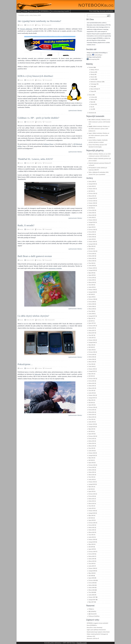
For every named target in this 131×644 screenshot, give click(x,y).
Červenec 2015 (92, 379)
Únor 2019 (91, 285)
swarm (90, 140)
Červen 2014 (91, 410)
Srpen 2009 (91, 549)
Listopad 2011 (92, 484)
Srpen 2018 (91, 297)
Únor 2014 (91, 419)
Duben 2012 (91, 472)
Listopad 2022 (92, 206)
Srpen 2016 (91, 350)
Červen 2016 (91, 355)
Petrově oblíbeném (26, 29)
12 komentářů (48, 368)
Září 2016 (91, 347)
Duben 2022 (91, 213)
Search (109, 16)
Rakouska (38, 374)
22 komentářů (51, 320)
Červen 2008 (92, 583)
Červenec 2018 (92, 299)
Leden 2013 (91, 451)
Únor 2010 (91, 535)
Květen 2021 (91, 234)
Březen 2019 (91, 282)
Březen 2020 (92, 261)
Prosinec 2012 (92, 453)
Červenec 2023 (92, 201)
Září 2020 (91, 249)
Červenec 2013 (92, 436)
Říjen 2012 (91, 458)
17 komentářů (48, 229)
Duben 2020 (91, 258)
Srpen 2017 (91, 323)
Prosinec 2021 (92, 220)
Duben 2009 (91, 559)
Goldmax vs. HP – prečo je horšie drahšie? (38, 118)
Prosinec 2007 (92, 597)
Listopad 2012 (92, 455)
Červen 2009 (92, 554)
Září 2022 (91, 208)
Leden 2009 (91, 566)
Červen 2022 (92, 210)
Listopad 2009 (92, 542)
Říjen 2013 (91, 429)
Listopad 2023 (92, 198)
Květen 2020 (92, 256)
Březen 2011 (91, 504)
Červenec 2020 (92, 251)
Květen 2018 (91, 304)
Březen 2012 (91, 475)
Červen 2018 (91, 302)
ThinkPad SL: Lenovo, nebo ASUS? (35, 159)
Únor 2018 (91, 311)
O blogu (25, 11)
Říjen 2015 (91, 374)
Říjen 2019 (91, 273)
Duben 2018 (91, 307)
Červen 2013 (91, 439)
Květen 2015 (91, 383)
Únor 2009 (91, 564)
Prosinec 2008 (92, 568)
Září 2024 (91, 191)
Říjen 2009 (91, 544)
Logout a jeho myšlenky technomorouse (96, 630)
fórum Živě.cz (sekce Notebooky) (95, 628)
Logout (90, 133)
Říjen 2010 (91, 516)
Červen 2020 (92, 254)
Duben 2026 (91, 182)
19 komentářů (48, 260)
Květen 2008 (92, 585)
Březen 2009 (92, 561)
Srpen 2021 (91, 227)
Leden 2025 (91, 186)
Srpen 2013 (91, 434)
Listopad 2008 (92, 571)
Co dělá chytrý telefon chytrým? (33, 316)
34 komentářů (48, 80)
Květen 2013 (91, 441)
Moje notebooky (94, 89)
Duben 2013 (91, 443)
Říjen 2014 (91, 400)
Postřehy (40, 122)
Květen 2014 (91, 412)
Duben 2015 (91, 386)
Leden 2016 (91, 367)
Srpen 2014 (91, 405)
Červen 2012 (91, 467)
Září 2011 (91, 489)
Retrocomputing (92, 59)
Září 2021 (91, 225)
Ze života (39, 229)
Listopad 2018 (92, 292)
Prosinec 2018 (92, 290)
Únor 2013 (91, 448)
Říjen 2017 (91, 318)
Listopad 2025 (92, 184)
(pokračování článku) (75, 111)
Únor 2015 (91, 391)
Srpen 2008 (91, 578)
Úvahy (92, 87)
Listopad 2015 (92, 371)
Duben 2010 (91, 530)
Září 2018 (91, 294)
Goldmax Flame (48, 144)
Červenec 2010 (92, 523)
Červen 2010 (91, 525)
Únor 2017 (91, 335)
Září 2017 (91, 321)
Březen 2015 (91, 388)
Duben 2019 (91, 280)
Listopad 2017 (92, 316)
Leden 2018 (91, 314)
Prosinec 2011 (92, 482)
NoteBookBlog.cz (97, 55)
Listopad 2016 (92, 343)
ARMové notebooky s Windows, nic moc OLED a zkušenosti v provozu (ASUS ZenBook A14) (99, 122)
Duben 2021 (91, 237)
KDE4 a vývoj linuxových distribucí (35, 76)
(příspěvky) (92, 611)
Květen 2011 (91, 499)
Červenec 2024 (92, 194)
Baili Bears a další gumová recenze (35, 256)
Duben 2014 (91, 415)
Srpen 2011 (91, 491)
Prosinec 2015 (92, 369)
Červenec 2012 (92, 465)
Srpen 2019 (91, 275)
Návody (92, 74)
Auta (92, 109)
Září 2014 (91, 403)
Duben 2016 (91, 359)
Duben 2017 (91, 331)
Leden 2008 (91, 595)
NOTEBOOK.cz (45, 11)
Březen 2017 (91, 333)
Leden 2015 (91, 393)
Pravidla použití (82, 643)
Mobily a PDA (41, 320)
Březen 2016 (91, 362)
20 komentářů (48, 25)
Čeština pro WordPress (94, 616)
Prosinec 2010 (92, 511)
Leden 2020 (91, 266)
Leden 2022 (91, 218)
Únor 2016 (91, 364)
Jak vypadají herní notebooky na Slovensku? (39, 21)
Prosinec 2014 (92, 395)
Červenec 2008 (92, 580)
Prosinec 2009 (92, 540)
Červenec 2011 (92, 494)
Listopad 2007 (92, 600)
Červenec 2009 (92, 552)
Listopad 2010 (92, 513)
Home (19, 11)
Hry (91, 107)
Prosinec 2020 (92, 242)
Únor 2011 (91, 506)
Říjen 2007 (91, 602)
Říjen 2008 (91, 573)
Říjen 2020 (91, 246)
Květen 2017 (91, 328)
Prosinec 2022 (92, 203)
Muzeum (93, 72)
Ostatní (90, 95)
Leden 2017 (91, 338)
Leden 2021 (91, 239)
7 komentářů (48, 122)
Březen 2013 (91, 446)
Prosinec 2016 (92, 340)
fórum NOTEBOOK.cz (92, 625)
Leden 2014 (91, 422)
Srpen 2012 (91, 463)
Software (40, 80)
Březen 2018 (91, 309)
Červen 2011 (91, 496)
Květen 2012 (91, 470)
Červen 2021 (91, 232)
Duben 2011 (91, 501)
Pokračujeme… (25, 364)
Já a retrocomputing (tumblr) (60, 11)
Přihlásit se (91, 609)
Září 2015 (91, 376)
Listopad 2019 (92, 270)
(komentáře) (93, 614)
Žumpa (39, 25)
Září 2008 (91, 576)
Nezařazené (91, 113)
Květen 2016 (91, 357)
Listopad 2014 (92, 398)
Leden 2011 (91, 508)
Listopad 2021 (92, 222)
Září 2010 (91, 518)
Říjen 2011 (91, 487)
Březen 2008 (92, 590)
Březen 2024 (92, 196)
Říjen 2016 (91, 345)
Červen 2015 (91, 381)
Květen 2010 (91, 528)
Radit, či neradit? (26, 225)
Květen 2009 (92, 556)
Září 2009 (91, 547)
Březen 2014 (91, 417)
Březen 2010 (92, 532)
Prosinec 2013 (92, 424)
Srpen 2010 (91, 520)
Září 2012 (91, 460)
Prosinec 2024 (92, 189)
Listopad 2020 (92, 244)
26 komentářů (49, 163)
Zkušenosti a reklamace (96, 82)
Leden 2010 (91, 537)
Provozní (93, 104)
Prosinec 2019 (92, 268)
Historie (92, 77)
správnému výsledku (55, 268)
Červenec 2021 (92, 230)
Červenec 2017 (92, 326)
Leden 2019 (91, 287)
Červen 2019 (91, 278)
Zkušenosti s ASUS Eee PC (93, 639)
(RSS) (98, 59)
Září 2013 (91, 431)
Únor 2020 (91, 263)
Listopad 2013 (92, 427)
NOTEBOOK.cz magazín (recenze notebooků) (97, 623)
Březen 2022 (92, 215)
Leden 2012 (91, 480)
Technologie (93, 84)
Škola (92, 102)
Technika (91, 67)
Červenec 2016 (92, 352)
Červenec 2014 (92, 407)
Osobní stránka (34, 11)
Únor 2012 (91, 477)
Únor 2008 (91, 592)
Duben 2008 (91, 588)
